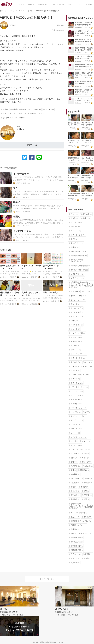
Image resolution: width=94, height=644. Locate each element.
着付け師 (74, 491)
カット (73, 214)
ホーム (22, 4)
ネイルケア (6, 114)
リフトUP (74, 433)
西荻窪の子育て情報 (78, 270)
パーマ (88, 362)
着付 (73, 487)
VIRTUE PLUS (44, 4)
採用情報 (89, 4)
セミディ (74, 346)
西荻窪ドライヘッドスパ (80, 521)
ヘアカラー (75, 222)
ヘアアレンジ (76, 395)
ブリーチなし (76, 383)
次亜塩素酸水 (76, 478)
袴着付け (82, 513)
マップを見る (18, 615)
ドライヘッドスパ (77, 354)
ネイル (73, 239)
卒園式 (73, 458)
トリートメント (77, 235)
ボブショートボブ (77, 416)
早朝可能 (83, 470)
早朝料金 (74, 474)
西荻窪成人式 (76, 542)
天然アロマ (75, 466)
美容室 (87, 495)
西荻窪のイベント (77, 251)
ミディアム (75, 429)
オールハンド (76, 308)
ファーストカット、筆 (79, 375)
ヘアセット (75, 404)
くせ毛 (73, 218)
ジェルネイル (35, 109)
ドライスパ (48, 109)
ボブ (87, 412)
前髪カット (75, 227)
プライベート (76, 278)
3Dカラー (74, 292)
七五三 (85, 449)
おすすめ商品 (76, 312)
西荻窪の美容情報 (18, 109)
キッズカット (76, 316)
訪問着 (88, 554)
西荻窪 (4, 109)
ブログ (70, 4)
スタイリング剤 (77, 333)
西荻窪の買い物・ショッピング (76, 261)
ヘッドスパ (44, 114)
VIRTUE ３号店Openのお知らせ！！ (48, 11)
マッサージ (21, 118)
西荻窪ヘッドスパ (77, 525)
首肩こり (74, 558)
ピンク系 (74, 370)
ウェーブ (74, 304)
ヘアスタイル (59, 4)
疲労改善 (74, 483)
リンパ (73, 441)
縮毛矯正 (86, 214)
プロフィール (32, 145)
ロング (73, 449)
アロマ (87, 292)
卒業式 (85, 458)
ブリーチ (74, 379)
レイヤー (85, 441)
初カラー (74, 454)
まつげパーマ (7, 118)
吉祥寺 (73, 462)
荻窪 (85, 499)
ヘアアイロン (76, 391)
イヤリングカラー (77, 296)
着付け (85, 218)
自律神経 (74, 499)
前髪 (85, 454)
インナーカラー (77, 300)
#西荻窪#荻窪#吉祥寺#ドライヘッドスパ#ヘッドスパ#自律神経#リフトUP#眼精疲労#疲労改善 (81, 285)
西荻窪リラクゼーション (80, 533)
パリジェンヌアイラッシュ (25, 114)
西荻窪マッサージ (77, 529)
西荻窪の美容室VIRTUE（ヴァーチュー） (51, 642)
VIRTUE (31, 4)
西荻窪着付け (76, 546)
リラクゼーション (77, 437)
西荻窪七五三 (76, 538)
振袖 (72, 470)
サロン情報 (5, 615)
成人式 (88, 466)
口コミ (79, 4)
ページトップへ (47, 579)
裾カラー (74, 517)
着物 (85, 491)
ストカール (75, 337)
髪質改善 (74, 563)
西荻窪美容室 (76, 550)
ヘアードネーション (78, 387)
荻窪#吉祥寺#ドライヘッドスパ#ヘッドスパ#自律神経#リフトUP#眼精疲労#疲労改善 (81, 506)
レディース (75, 445)
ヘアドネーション (77, 408)
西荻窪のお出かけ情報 (79, 266)
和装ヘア (85, 462)
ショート (74, 329)
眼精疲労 (87, 483)
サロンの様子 (76, 274)
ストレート (75, 341)
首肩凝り (87, 558)
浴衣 (89, 478)
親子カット (75, 554)
